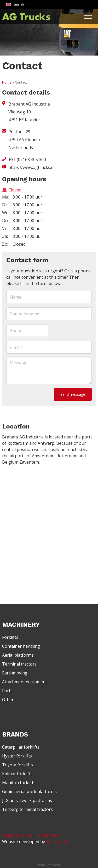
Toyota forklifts (18, 765)
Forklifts (10, 637)
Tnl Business (59, 842)
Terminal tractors (19, 664)
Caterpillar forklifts (21, 747)
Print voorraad (49, 865)
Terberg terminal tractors (27, 809)
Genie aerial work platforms (29, 792)
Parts (7, 691)
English (15, 4)
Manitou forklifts (19, 783)
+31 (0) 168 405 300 (27, 160)
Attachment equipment (25, 682)
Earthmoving (15, 673)
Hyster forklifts (17, 756)
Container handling (21, 646)
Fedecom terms (17, 835)
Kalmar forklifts (17, 774)
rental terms (48, 835)
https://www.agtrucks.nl (31, 167)
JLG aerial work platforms (27, 800)
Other (8, 700)
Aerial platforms (18, 655)
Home (7, 82)
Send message (73, 394)
